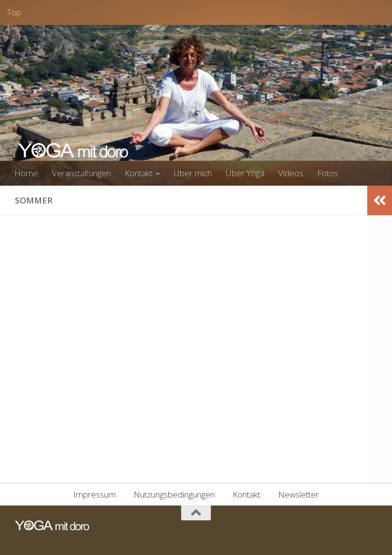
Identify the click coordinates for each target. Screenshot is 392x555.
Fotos (328, 173)
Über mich (193, 173)
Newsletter (298, 494)
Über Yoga (245, 173)
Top (14, 12)
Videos (291, 173)
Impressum (95, 494)
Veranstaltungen (81, 173)
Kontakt (139, 173)
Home (26, 173)
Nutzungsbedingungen (174, 494)
